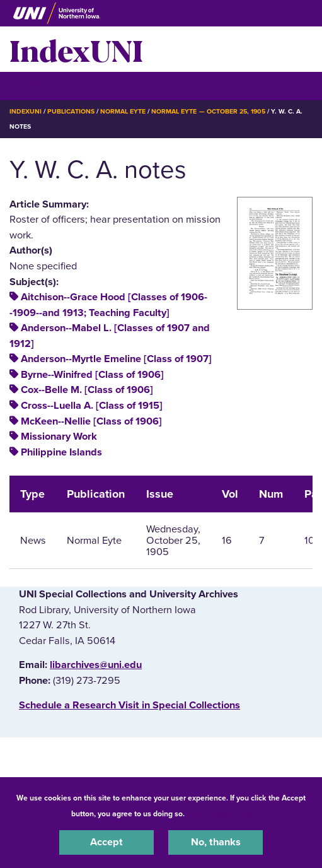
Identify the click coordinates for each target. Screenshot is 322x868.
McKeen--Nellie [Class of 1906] (91, 421)
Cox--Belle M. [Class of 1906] (87, 390)
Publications (71, 111)
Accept (106, 842)
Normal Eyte (123, 111)
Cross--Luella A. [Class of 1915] (92, 406)
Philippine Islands (61, 452)
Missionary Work (59, 437)
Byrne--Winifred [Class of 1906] (92, 375)
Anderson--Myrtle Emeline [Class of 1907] (116, 359)
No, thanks (216, 842)
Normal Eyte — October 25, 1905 (208, 111)
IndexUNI (76, 49)
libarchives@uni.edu (96, 665)
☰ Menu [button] (32, 85)
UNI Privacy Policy (220, 814)
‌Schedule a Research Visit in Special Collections (129, 705)
